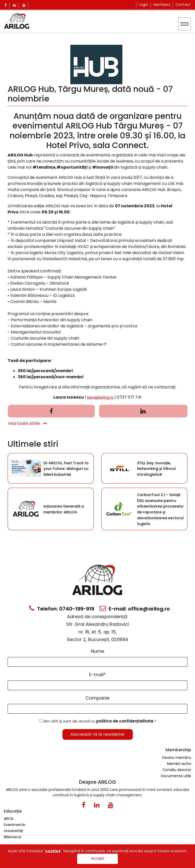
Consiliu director (177, 770)
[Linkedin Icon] (15, 5)
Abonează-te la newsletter (98, 734)
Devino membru (177, 758)
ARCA (9, 819)
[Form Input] (97, 662)
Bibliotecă (12, 837)
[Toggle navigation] (185, 24)
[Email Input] (97, 685)
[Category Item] (26, 468)
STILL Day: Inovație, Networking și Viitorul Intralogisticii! (156, 469)
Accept (98, 858)
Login (143, 5)
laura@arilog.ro (100, 397)
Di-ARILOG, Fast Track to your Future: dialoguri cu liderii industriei (66, 469)
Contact (183, 5)
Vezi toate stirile (27, 423)
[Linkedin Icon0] (97, 806)
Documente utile (176, 776)
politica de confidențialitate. (125, 721)
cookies (53, 851)
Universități (13, 831)
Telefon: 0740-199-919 (62, 609)
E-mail (97, 675)
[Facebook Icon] (6, 5)
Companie (97, 698)
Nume (97, 651)
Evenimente (14, 825)
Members (162, 5)
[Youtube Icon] (24, 5)
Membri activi (179, 764)
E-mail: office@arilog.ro (135, 609)
